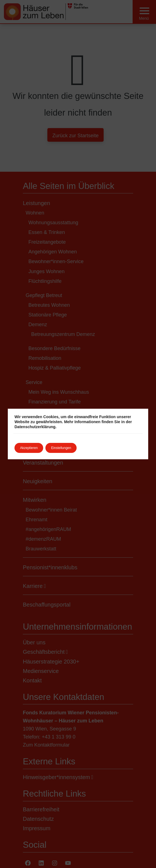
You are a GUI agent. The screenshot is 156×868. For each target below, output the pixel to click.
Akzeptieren (29, 448)
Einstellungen (61, 448)
